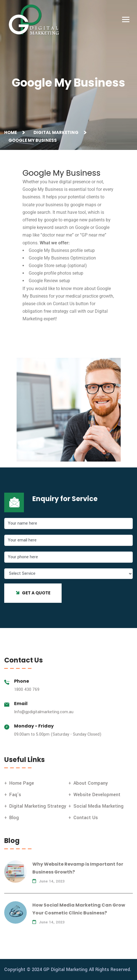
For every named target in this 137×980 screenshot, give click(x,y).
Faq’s (15, 795)
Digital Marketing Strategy (38, 806)
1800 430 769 (27, 690)
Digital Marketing (57, 132)
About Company (91, 783)
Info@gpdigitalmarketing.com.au (44, 712)
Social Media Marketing (98, 806)
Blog (14, 818)
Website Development (97, 795)
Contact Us (86, 818)
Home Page (22, 783)
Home (11, 132)
